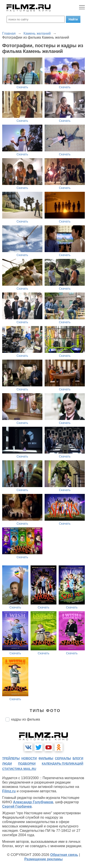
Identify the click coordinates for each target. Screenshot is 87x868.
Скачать (22, 87)
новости (29, 758)
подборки (27, 764)
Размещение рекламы (44, 859)
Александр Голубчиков (33, 802)
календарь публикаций (63, 764)
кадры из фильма (26, 719)
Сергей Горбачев (17, 806)
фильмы (46, 758)
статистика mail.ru (19, 769)
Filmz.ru (9, 791)
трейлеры (11, 758)
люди (7, 764)
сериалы (63, 758)
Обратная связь (64, 855)
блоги (78, 758)
